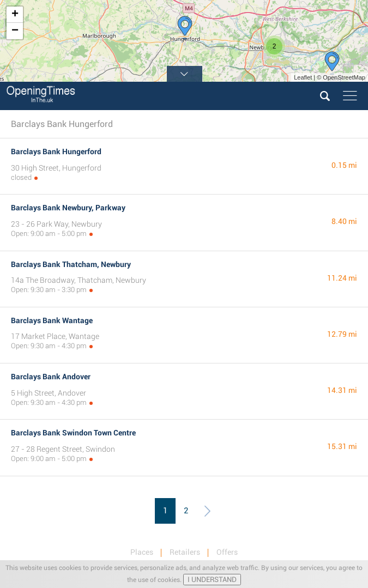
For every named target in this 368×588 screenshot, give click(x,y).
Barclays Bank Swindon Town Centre (73, 433)
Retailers (185, 552)
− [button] (15, 31)
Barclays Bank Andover (51, 377)
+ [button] (15, 15)
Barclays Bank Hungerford (56, 151)
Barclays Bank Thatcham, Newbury (71, 264)
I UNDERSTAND (212, 580)
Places (142, 552)
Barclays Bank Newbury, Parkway (68, 208)
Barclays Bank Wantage (52, 320)
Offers (227, 552)
